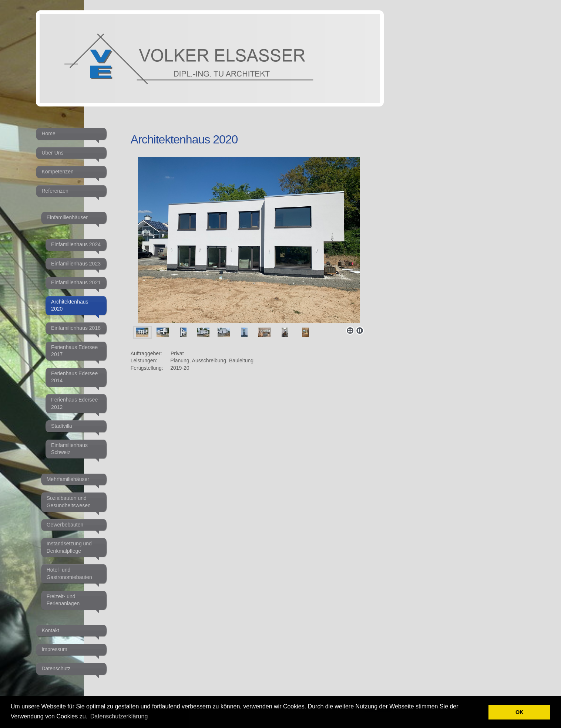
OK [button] (520, 712)
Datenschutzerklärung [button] (119, 716)
